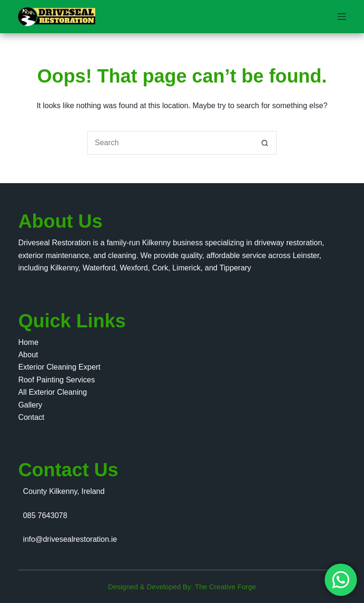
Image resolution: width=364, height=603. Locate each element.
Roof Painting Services (56, 380)
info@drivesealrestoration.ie (70, 539)
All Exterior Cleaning (52, 392)
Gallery (30, 405)
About (28, 355)
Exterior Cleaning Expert (59, 367)
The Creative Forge (225, 587)
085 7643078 (45, 515)
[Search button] (265, 143)
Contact (31, 417)
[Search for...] (170, 143)
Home (28, 342)
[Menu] (342, 17)
